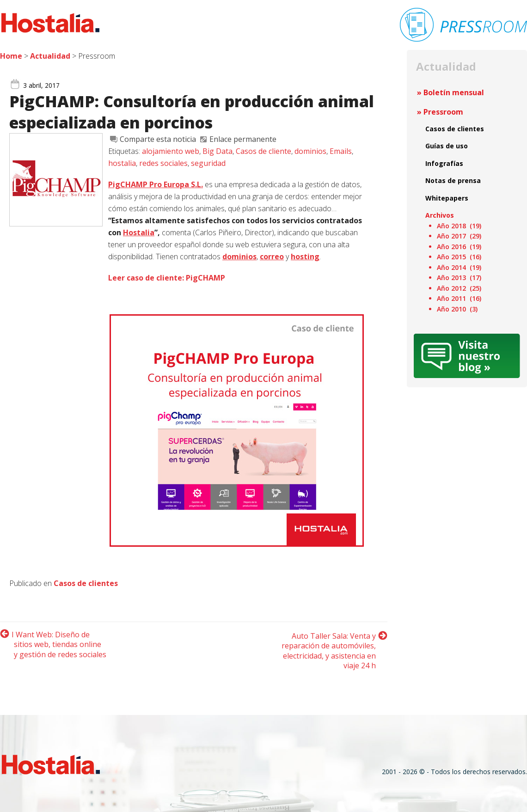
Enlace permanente (243, 139)
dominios (310, 151)
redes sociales (163, 163)
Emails (341, 151)
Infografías (444, 163)
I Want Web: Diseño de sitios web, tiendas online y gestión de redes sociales (59, 644)
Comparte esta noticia (158, 139)
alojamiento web (171, 151)
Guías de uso (447, 146)
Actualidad (50, 56)
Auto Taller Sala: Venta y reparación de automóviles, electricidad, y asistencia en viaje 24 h (329, 651)
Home (11, 56)
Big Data (218, 151)
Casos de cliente (263, 151)
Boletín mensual (454, 92)
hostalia (122, 163)
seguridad (208, 163)
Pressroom (443, 112)
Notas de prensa (453, 180)
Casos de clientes (86, 583)
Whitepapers (447, 198)
